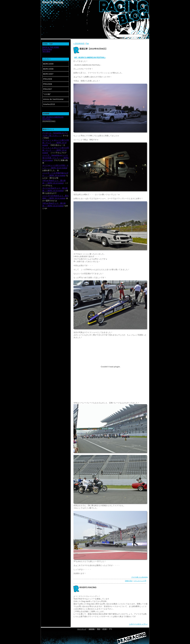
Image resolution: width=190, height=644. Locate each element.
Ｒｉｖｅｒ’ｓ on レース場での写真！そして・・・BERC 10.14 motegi (56, 143)
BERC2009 (48, 64)
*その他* (47, 94)
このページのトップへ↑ (138, 624)
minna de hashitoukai (53, 99)
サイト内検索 (110, 36)
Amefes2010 (49, 104)
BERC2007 (48, 74)
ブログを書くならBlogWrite (139, 577)
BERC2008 (48, 69)
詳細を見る (129, 581)
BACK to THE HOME (51, 47)
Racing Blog (47, 49)
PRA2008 (48, 84)
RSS (99, 629)
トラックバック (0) (140, 581)
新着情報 (92, 629)
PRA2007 (48, 89)
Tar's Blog (46, 51)
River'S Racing (53, 2)
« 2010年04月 (79, 44)
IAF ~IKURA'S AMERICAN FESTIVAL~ (90, 58)
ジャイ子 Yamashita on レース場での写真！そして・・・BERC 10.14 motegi (55, 158)
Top (87, 44)
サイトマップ (82, 629)
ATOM (104, 629)
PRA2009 (48, 79)
